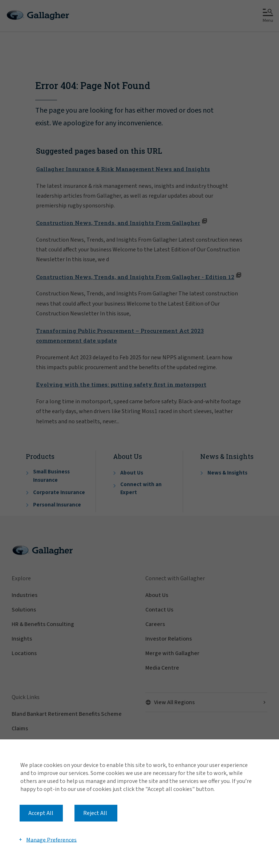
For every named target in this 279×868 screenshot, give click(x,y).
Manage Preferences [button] (51, 840)
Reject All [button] (95, 813)
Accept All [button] (41, 813)
